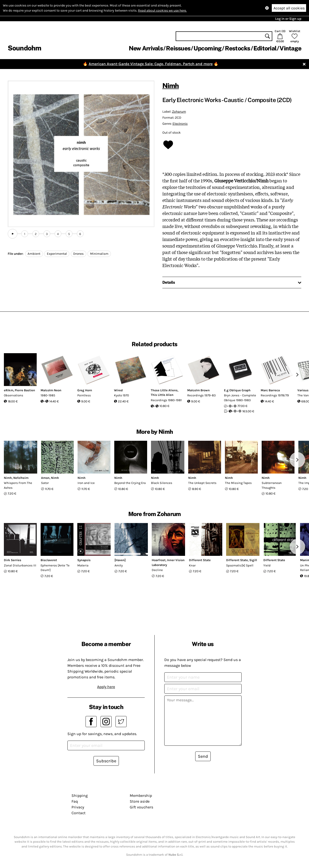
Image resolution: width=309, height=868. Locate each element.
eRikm (9, 390)
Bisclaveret (49, 560)
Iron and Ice (86, 483)
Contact (79, 813)
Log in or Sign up (288, 19)
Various (303, 390)
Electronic (180, 124)
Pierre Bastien (25, 390)
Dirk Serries (13, 560)
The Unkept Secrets (202, 483)
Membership (141, 796)
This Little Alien (162, 395)
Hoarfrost (159, 560)
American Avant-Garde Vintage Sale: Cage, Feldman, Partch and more (151, 64)
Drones (78, 254)
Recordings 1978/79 (275, 395)
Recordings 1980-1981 (166, 400)
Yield (267, 565)
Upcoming (208, 48)
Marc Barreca (270, 390)
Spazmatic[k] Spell (240, 565)
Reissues (178, 48)
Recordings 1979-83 (201, 395)
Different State (200, 560)
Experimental (57, 254)
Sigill (253, 560)
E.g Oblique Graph (237, 390)
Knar (192, 565)
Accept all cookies (289, 8)
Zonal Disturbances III (20, 565)
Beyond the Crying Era (130, 483)
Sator (45, 483)
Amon (45, 478)
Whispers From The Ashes (18, 485)
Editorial (265, 48)
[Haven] (120, 560)
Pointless (84, 395)
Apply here (106, 687)
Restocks (238, 48)
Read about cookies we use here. (162, 10)
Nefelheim (21, 478)
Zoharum (179, 112)
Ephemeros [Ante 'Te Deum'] (55, 568)
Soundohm (24, 48)
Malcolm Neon (51, 390)
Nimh (171, 86)
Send (203, 756)
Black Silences (162, 483)
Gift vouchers (141, 807)
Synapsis (84, 560)
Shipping (80, 796)
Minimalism (99, 254)
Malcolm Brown (198, 390)
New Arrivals (146, 48)
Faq (75, 801)
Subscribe (106, 761)
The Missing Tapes (238, 483)
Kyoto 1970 (122, 395)
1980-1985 (48, 395)
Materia (83, 565)
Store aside (140, 801)
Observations (14, 395)
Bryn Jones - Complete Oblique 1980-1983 (240, 398)
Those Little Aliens (164, 390)
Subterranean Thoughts (272, 485)
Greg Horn (85, 390)
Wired (118, 390)
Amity (119, 565)
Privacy (78, 807)
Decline (157, 570)
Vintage (290, 48)
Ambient (34, 254)
